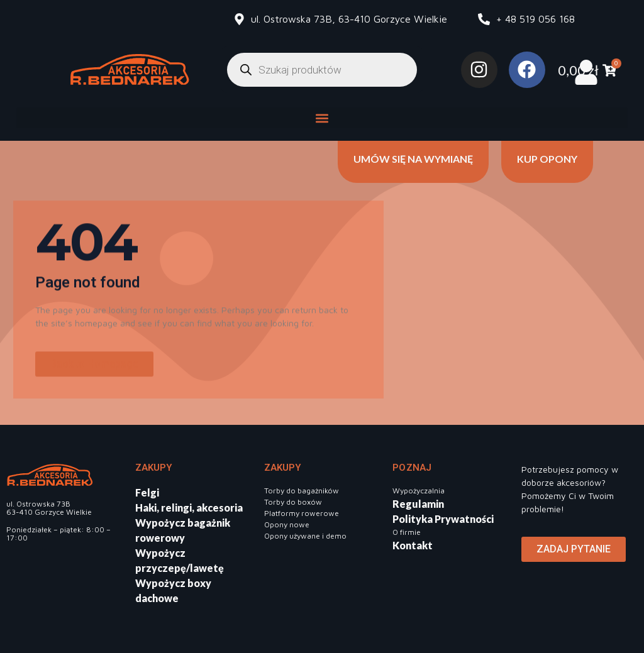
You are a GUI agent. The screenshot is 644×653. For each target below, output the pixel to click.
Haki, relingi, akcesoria (189, 508)
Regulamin (418, 504)
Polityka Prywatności (443, 519)
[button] (322, 118)
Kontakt (413, 545)
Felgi (147, 492)
